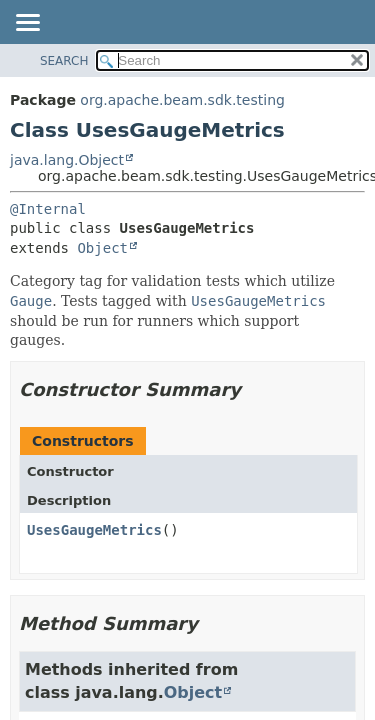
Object (102, 248)
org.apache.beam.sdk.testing (182, 100)
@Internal (48, 209)
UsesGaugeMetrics (94, 530)
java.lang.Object (67, 160)
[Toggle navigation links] (27, 24)
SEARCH (64, 61)
